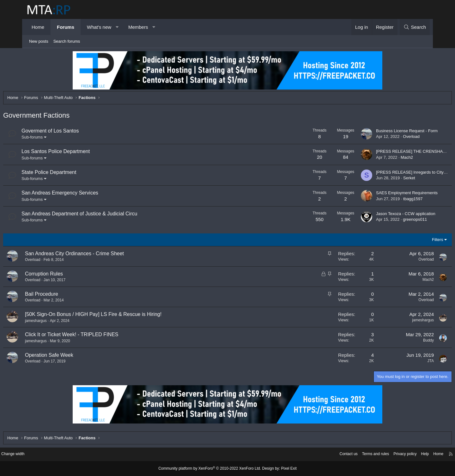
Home (38, 27)
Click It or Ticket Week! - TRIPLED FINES (95, 336)
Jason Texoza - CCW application (382, 215)
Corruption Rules (68, 275)
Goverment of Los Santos (74, 132)
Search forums (67, 41)
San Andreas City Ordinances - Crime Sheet (98, 255)
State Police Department (73, 174)
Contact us (314, 455)
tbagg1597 (389, 200)
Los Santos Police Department (79, 153)
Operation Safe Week (73, 357)
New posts (39, 41)
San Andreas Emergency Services (84, 194)
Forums (66, 27)
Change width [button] (41, 455)
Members (138, 27)
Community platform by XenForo (211, 469)
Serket (385, 179)
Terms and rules (343, 455)
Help (397, 455)
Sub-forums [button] (56, 139)
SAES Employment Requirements (383, 194)
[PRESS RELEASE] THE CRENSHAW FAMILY (395, 153)
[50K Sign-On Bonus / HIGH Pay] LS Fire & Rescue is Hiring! (117, 316)
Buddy (405, 342)
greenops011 (391, 221)
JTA (407, 362)
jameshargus (60, 322)
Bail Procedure (65, 296)
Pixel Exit (284, 469)
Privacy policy (375, 455)
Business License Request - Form (383, 132)
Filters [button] (414, 241)
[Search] (415, 27)
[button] (117, 27)
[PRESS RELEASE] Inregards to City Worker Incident (401, 174)
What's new (99, 27)
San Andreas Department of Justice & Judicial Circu (103, 215)
